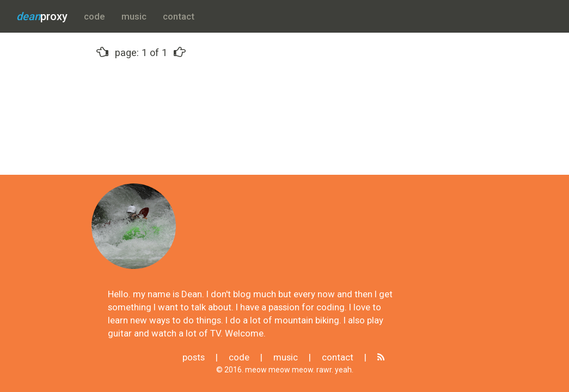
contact (179, 16)
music (134, 16)
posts (194, 357)
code (94, 16)
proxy (42, 16)
